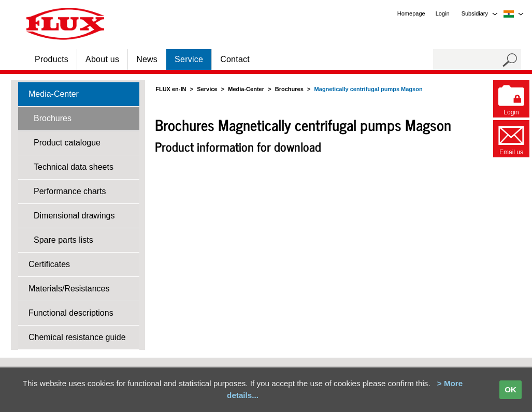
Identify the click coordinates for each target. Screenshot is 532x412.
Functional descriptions (71, 313)
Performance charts (70, 191)
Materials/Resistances (69, 289)
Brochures (53, 118)
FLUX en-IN (171, 89)
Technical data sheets (74, 167)
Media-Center (54, 94)
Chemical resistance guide (77, 337)
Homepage (411, 13)
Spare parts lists (63, 240)
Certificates (49, 264)
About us (102, 59)
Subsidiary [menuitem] (475, 13)
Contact (235, 59)
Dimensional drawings (74, 216)
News (147, 59)
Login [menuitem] (443, 13)
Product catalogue (67, 143)
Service (189, 59)
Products (52, 59)
